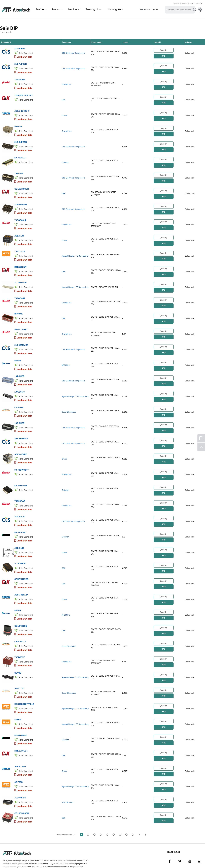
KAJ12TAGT (20, 154)
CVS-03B (19, 398)
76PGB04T (20, 291)
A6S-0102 (19, 535)
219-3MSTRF (21, 200)
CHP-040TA (20, 626)
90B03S (18, 124)
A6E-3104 (19, 230)
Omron (64, 114)
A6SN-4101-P (21, 580)
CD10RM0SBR (22, 794)
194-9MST (19, 367)
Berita (118, 860)
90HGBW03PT (21, 459)
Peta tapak (149, 860)
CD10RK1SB (21, 611)
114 (133, 815)
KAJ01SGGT (21, 474)
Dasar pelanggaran (33, 860)
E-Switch (65, 159)
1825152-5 (20, 246)
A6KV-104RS (21, 444)
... (126, 815)
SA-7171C (19, 672)
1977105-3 (20, 383)
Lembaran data (24, 56)
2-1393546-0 (20, 276)
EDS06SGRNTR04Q (24, 687)
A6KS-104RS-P (22, 109)
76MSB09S (20, 78)
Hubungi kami (116, 10)
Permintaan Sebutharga (61, 860)
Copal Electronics (69, 403)
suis (191, 3)
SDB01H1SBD (21, 565)
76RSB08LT (20, 215)
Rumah (177, 3)
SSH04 (18, 702)
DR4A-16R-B (21, 717)
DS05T (18, 352)
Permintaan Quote (149, 10)
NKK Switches (67, 783)
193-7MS (19, 170)
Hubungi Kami (103, 860)
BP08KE (19, 307)
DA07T (18, 596)
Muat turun (74, 10)
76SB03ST (20, 641)
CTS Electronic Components (73, 53)
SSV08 (18, 657)
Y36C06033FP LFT (24, 94)
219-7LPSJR (21, 63)
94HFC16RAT (21, 322)
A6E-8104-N (20, 748)
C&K (64, 98)
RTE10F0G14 (21, 733)
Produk (184, 3)
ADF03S (19, 763)
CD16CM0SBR (22, 185)
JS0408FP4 (20, 778)
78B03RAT (20, 489)
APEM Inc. (66, 357)
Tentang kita (93, 10)
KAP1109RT (20, 520)
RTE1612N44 (21, 261)
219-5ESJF (20, 504)
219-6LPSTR (21, 139)
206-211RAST (21, 428)
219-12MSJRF (21, 337)
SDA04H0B (20, 550)
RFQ (164, 56)
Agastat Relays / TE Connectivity (75, 251)
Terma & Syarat (10, 860)
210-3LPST (20, 48)
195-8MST (19, 413)
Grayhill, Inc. (67, 83)
